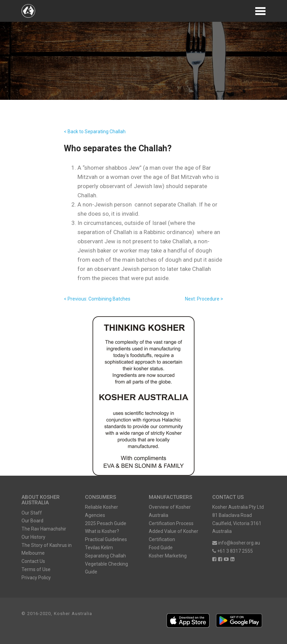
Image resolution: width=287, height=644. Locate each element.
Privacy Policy (36, 578)
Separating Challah (105, 556)
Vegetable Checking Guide (106, 568)
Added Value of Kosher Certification (174, 535)
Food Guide (161, 548)
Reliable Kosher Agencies (102, 511)
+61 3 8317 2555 (233, 551)
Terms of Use (36, 569)
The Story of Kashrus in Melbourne (47, 549)
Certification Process (171, 523)
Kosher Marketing (168, 556)
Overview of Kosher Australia (170, 511)
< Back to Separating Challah (95, 132)
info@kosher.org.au (236, 543)
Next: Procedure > (204, 299)
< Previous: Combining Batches (97, 299)
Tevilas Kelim (99, 548)
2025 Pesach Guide (106, 523)
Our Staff (32, 513)
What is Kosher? (102, 531)
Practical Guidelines (106, 539)
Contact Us (33, 561)
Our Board (32, 521)
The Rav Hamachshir (44, 529)
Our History (33, 537)
